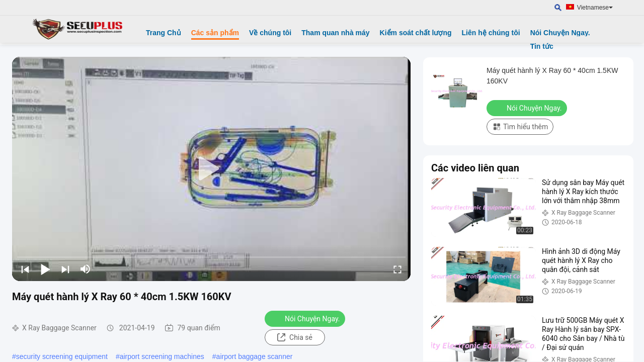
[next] (65, 269)
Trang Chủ (164, 33)
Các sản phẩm (215, 33)
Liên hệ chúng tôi (491, 33)
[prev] (25, 269)
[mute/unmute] (86, 269)
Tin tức (542, 46)
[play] (211, 169)
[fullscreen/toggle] (397, 269)
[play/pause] (45, 269)
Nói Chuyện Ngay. (560, 33)
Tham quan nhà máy (335, 33)
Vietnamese (595, 8)
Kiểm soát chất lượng (416, 33)
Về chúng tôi (270, 33)
